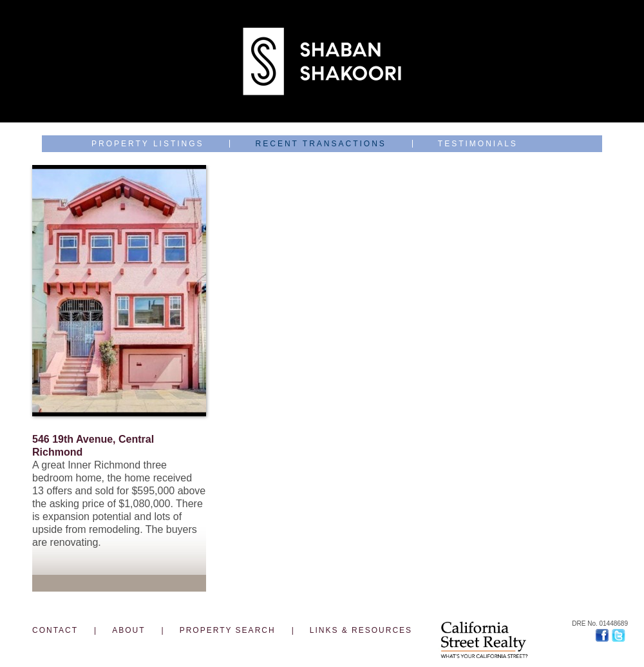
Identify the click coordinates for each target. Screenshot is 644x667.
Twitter (620, 635)
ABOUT (128, 630)
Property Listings (148, 144)
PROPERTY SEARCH (228, 630)
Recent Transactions (321, 144)
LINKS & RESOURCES (361, 630)
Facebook (604, 635)
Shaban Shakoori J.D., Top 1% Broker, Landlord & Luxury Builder (322, 61)
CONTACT (55, 630)
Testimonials (478, 144)
